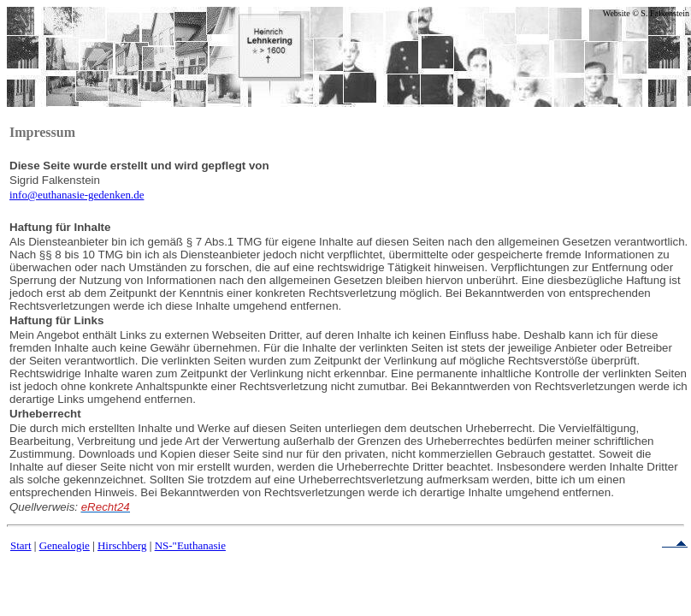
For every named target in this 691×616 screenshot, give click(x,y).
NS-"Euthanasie (190, 545)
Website (617, 13)
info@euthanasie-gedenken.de (77, 195)
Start (21, 545)
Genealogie (65, 545)
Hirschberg (122, 545)
